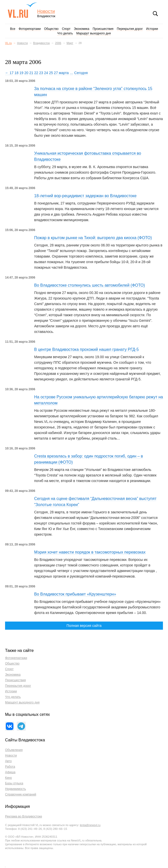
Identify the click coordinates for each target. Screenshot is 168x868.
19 (22, 73)
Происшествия (103, 29)
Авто (8, 761)
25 (51, 73)
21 (31, 73)
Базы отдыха (14, 783)
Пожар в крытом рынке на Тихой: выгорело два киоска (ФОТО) (93, 238)
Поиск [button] (155, 14)
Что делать (65, 33)
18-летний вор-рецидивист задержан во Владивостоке (85, 196)
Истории (152, 29)
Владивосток (41, 43)
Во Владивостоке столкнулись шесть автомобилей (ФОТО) (90, 285)
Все (13, 29)
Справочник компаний (21, 794)
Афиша (10, 772)
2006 (58, 43)
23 (41, 73)
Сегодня (81, 73)
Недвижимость (16, 789)
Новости (46, 12)
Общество (51, 29)
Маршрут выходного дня (93, 33)
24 (46, 73)
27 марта (61, 73)
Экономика (82, 29)
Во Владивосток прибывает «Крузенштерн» (75, 594)
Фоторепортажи (30, 29)
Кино (8, 778)
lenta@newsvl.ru (90, 825)
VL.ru (22, 10)
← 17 (9, 73)
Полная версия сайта (84, 626)
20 (26, 73)
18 (16, 73)
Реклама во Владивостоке (24, 816)
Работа (10, 767)
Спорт (66, 29)
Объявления (14, 750)
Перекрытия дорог (130, 29)
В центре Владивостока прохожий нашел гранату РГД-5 (86, 349)
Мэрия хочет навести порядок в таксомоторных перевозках (90, 552)
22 (36, 73)
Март (70, 43)
